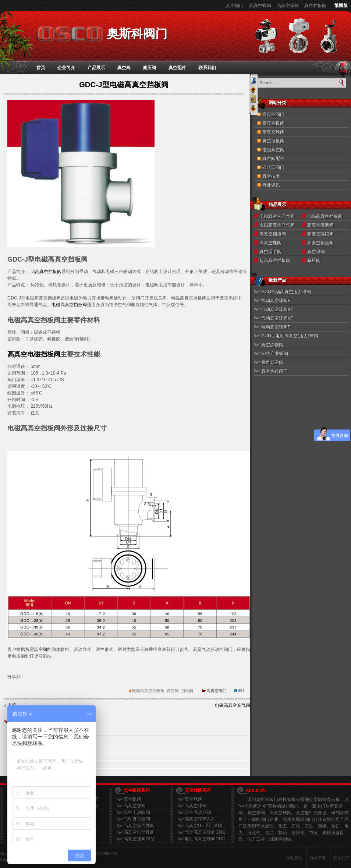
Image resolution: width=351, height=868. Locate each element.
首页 (41, 68)
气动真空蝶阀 (137, 819)
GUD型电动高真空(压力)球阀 (290, 336)
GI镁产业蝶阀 (275, 354)
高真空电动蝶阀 (139, 832)
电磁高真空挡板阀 (69, 305)
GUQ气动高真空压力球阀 (286, 292)
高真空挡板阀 (48, 272)
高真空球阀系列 (200, 819)
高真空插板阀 (320, 243)
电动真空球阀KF (277, 309)
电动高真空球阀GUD (205, 839)
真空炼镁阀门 (274, 371)
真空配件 (177, 68)
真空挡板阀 (273, 141)
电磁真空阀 (273, 150)
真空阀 (124, 68)
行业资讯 (271, 185)
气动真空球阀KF (277, 318)
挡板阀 (187, 691)
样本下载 (318, 858)
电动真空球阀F (276, 327)
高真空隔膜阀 (320, 234)
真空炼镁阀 (272, 345)
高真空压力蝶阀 (139, 826)
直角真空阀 (272, 362)
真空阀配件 (273, 159)
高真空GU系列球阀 (203, 826)
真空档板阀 (315, 6)
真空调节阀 (270, 252)
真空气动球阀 (198, 812)
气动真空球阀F (276, 301)
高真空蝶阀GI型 (139, 839)
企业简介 (66, 68)
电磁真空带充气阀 (277, 216)
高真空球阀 (288, 6)
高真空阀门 (273, 114)
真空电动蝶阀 (137, 812)
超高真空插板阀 (275, 261)
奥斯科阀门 (137, 34)
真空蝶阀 (132, 799)
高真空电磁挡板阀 (34, 354)
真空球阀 (316, 252)
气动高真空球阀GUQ (205, 832)
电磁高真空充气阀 (277, 225)
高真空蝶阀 (260, 6)
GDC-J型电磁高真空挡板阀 (124, 85)
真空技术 (271, 176)
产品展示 (96, 68)
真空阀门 (235, 6)
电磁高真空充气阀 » (234, 705)
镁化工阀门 (273, 167)
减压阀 (149, 68)
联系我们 (207, 68)
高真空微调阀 (320, 225)
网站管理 (294, 858)
